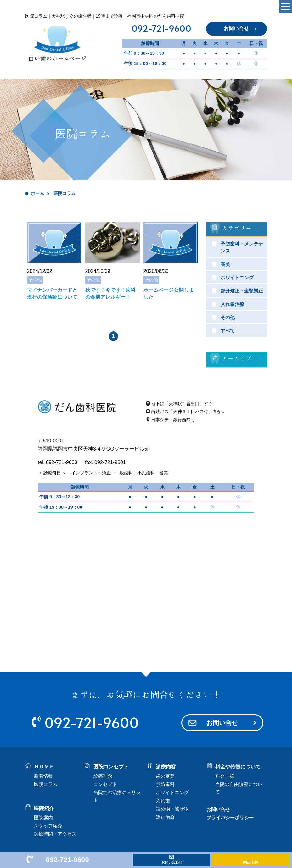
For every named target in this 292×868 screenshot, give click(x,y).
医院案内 (43, 818)
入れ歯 (163, 801)
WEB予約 (250, 862)
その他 (228, 317)
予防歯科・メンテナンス (242, 247)
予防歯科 (165, 784)
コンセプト (105, 784)
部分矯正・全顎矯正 (242, 291)
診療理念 (103, 776)
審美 (225, 264)
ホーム (37, 193)
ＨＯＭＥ (44, 767)
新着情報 (43, 776)
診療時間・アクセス (55, 834)
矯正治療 (165, 817)
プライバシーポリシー (230, 818)
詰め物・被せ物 (172, 809)
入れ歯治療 (232, 304)
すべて (228, 331)
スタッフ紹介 (48, 826)
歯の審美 (165, 776)
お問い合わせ (172, 862)
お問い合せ (236, 28)
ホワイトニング (237, 277)
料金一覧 (225, 776)
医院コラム (46, 784)
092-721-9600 (161, 29)
